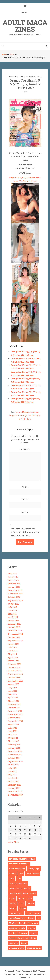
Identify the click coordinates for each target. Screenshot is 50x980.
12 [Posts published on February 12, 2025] (20, 830)
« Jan (10, 842)
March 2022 (13, 741)
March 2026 (13, 580)
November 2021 (15, 755)
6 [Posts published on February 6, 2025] (25, 826)
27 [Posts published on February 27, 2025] (25, 838)
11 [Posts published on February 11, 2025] (15, 830)
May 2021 (12, 775)
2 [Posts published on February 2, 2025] (40, 822)
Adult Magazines (25, 27)
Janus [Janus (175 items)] (37, 913)
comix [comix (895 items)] (27, 888)
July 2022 (12, 728)
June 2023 (13, 691)
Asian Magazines (24, 412)
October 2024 (14, 637)
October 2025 (14, 597)
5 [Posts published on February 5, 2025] (20, 826)
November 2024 (15, 634)
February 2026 (14, 584)
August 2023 (13, 684)
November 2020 (15, 795)
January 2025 (14, 627)
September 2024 (16, 641)
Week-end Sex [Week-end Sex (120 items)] (34, 948)
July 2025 (12, 607)
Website (25, 512)
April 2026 (13, 577)
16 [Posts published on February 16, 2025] (40, 830)
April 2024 (13, 657)
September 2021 (15, 761)
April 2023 (13, 698)
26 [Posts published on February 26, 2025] (20, 838)
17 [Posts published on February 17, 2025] (10, 834)
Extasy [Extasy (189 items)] (12, 898)
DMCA (24, 12)
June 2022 (13, 731)
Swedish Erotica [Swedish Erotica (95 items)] (17, 948)
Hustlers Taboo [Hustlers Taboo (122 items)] (16, 913)
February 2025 (14, 624)
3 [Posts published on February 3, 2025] (11, 826)
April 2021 (13, 778)
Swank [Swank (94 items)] (24, 943)
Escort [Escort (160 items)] (33, 893)
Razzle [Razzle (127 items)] (12, 938)
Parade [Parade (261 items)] (23, 923)
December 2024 (15, 631)
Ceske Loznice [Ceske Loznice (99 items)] (32, 874)
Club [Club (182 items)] (19, 879)
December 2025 (15, 590)
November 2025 (15, 594)
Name (25, 487)
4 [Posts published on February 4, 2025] (15, 826)
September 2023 (16, 681)
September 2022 (16, 721)
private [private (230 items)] (33, 933)
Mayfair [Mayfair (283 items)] (13, 923)
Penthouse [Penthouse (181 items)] (33, 923)
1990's (12, 54)
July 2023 (12, 688)
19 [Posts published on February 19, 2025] (20, 834)
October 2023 (14, 678)
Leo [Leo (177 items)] (38, 918)
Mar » (17, 842)
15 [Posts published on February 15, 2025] (35, 830)
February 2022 (14, 745)
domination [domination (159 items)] (15, 893)
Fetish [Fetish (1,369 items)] (21, 898)
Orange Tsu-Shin (28, 415)
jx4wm (21, 77)
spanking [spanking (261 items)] (14, 943)
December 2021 (15, 751)
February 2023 (14, 704)
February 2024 (15, 664)
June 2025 (13, 610)
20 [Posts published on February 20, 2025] (25, 834)
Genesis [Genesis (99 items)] (13, 908)
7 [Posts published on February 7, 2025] (30, 826)
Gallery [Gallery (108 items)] (30, 903)
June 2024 (13, 651)
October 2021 (14, 758)
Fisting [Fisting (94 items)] (13, 903)
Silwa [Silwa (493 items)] (33, 938)
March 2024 (13, 661)
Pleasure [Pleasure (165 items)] (23, 933)
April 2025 (13, 617)
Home (4, 54)
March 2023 (13, 701)
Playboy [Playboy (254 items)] (13, 933)
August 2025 (13, 604)
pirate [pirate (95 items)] (22, 928)
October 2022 (14, 718)
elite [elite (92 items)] (25, 893)
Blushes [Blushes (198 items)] (13, 874)
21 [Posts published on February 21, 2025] (30, 834)
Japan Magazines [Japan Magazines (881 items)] (17, 918)
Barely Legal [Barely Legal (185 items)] (34, 869)
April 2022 (13, 738)
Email (25, 500)
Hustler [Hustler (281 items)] (23, 908)
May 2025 (12, 614)
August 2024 (14, 644)
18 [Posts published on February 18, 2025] (15, 834)
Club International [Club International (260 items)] (18, 884)
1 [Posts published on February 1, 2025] (35, 822)
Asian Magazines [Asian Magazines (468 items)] (17, 869)
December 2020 (15, 791)
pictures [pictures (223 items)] (13, 928)
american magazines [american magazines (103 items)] (19, 864)
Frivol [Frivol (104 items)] (21, 903)
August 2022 (13, 724)
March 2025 (13, 621)
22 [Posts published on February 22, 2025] (35, 834)
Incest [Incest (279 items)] (29, 913)
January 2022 (14, 748)
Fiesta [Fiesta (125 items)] (29, 898)
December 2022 (15, 711)
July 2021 (12, 768)
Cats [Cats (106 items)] (21, 874)
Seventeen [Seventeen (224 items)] (23, 938)
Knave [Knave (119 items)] (31, 918)
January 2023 (14, 708)
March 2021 (13, 781)
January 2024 (14, 667)
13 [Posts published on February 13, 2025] (25, 830)
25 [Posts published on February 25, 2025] (15, 838)
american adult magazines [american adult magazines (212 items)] (22, 859)
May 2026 (12, 574)
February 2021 (14, 785)
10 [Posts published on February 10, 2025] (11, 830)
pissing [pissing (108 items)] (31, 928)
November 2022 (15, 714)
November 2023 (15, 674)
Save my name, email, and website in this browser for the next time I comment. (25, 532)
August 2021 (13, 765)
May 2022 (12, 735)
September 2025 (16, 600)
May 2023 (12, 694)
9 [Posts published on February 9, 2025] (40, 826)
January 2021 (14, 788)
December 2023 (15, 671)
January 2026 (14, 587)
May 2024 (12, 654)
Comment (25, 450)
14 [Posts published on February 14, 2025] (30, 830)
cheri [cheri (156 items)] (12, 879)
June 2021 (13, 771)
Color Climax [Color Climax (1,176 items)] (15, 888)
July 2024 (12, 647)
